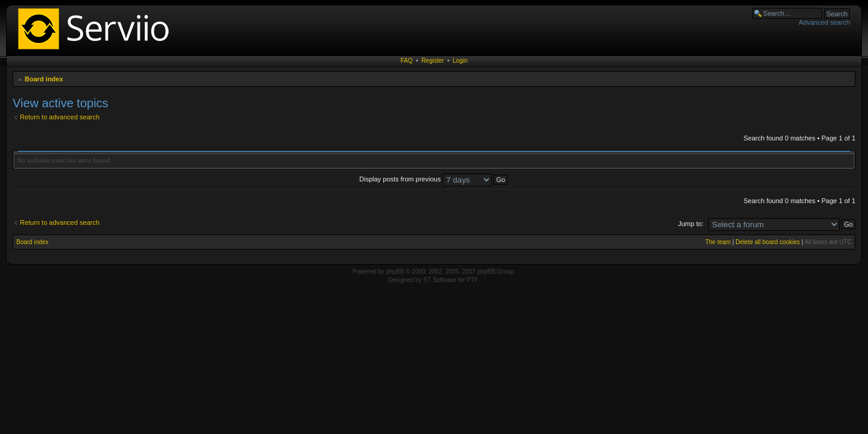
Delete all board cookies (768, 242)
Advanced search (824, 22)
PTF (472, 280)
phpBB (395, 272)
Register (432, 61)
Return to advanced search (60, 117)
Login (460, 61)
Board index (44, 79)
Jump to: (691, 224)
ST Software (440, 280)
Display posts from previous (433, 179)
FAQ (407, 61)
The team (718, 242)
